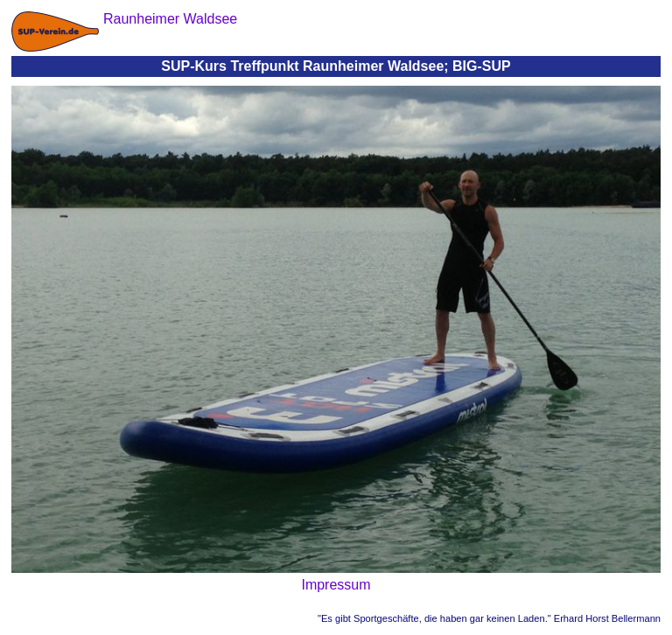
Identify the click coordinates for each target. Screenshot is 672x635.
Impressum (336, 585)
